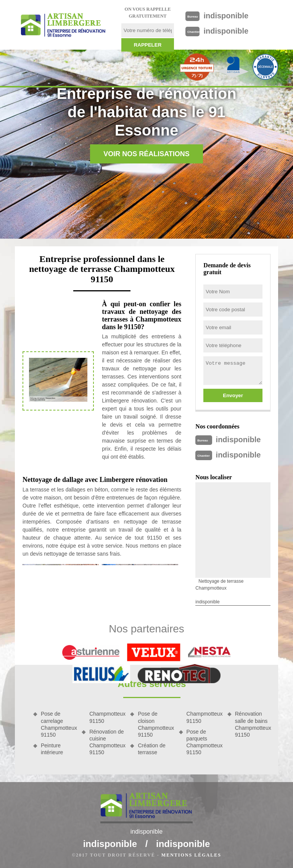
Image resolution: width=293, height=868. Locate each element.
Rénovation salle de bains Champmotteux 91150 (253, 724)
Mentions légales (191, 855)
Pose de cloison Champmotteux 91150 (155, 724)
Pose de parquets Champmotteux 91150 (204, 742)
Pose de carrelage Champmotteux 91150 (59, 724)
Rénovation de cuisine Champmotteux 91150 (107, 742)
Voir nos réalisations (146, 154)
